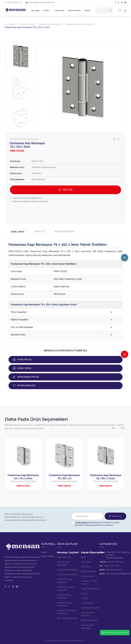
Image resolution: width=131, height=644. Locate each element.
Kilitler (84, 557)
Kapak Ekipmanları (92, 552)
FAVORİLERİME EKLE (24, 386)
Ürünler (47, 11)
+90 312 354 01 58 (14, 2)
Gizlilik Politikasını (82, 523)
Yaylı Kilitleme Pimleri (90, 589)
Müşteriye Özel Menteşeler (63, 563)
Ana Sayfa (35, 11)
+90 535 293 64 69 (113, 570)
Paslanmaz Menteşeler (50, 24)
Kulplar (84, 594)
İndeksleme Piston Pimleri (89, 582)
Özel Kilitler (86, 567)
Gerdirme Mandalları (90, 608)
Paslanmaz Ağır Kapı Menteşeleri (66, 612)
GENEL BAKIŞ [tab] (18, 232)
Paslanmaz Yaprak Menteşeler (66, 589)
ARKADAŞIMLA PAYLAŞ (26, 377)
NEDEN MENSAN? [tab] (65, 231)
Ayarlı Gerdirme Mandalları (88, 614)
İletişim (87, 11)
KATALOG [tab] (40, 231)
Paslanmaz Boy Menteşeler (64, 596)
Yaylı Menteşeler (64, 557)
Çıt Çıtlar (85, 598)
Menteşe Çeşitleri (27, 24)
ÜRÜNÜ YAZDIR (22, 368)
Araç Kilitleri (86, 562)
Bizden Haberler (74, 11)
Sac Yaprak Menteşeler (67, 618)
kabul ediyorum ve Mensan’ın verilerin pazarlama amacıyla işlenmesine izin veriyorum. (97, 524)
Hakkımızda (60, 11)
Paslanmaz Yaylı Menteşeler (65, 581)
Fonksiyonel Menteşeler (68, 570)
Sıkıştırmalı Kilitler (89, 571)
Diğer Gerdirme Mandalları (88, 627)
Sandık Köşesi (87, 603)
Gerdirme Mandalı (89, 620)
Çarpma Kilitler (88, 576)
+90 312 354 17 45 (111, 566)
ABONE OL (115, 516)
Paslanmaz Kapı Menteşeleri (79, 24)
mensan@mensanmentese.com (41, 2)
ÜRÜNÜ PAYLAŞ (22, 360)
